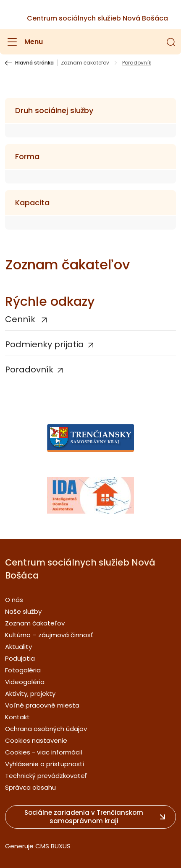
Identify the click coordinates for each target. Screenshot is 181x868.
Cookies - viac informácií (44, 752)
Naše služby (23, 611)
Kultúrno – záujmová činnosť (49, 635)
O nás (14, 600)
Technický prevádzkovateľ (46, 776)
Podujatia (20, 658)
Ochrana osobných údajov (46, 729)
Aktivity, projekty (30, 694)
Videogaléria (25, 682)
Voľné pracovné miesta (42, 705)
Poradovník (29, 369)
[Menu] (24, 42)
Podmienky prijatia (45, 344)
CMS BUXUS (53, 846)
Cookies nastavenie (36, 740)
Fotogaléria (23, 670)
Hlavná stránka (34, 63)
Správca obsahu (30, 787)
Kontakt (17, 717)
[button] (171, 42)
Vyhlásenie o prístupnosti (45, 764)
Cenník (21, 319)
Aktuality (18, 647)
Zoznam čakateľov (85, 63)
